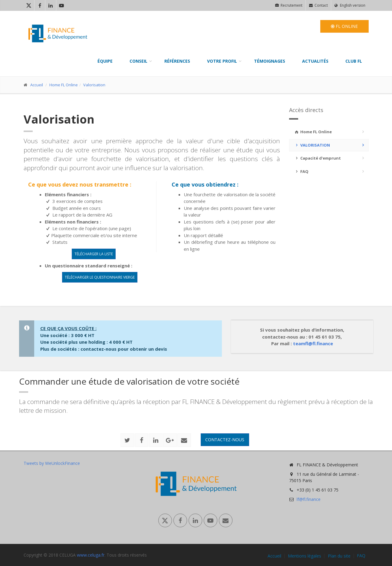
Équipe (105, 61)
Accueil (37, 85)
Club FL (354, 61)
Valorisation (94, 85)
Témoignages (270, 61)
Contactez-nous (225, 440)
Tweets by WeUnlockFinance (52, 463)
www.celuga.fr (91, 555)
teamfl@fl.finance (313, 343)
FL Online (344, 26)
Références (177, 61)
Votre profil (222, 61)
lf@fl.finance (309, 499)
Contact (318, 5)
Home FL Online (64, 85)
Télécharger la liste (94, 254)
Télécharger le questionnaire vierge (100, 277)
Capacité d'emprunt (317, 158)
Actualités (315, 61)
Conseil (138, 61)
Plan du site (339, 556)
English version (350, 5)
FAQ (301, 171)
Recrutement (289, 5)
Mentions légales (305, 556)
